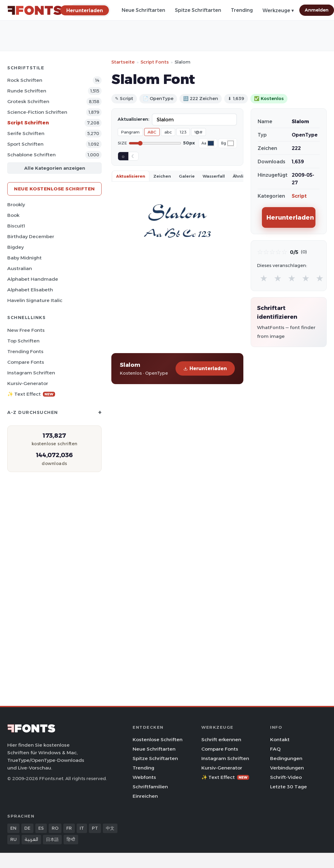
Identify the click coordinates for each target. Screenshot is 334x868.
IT (82, 828)
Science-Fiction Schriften (37, 112)
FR (69, 828)
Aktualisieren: (134, 119)
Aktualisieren (131, 176)
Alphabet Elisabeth (30, 290)
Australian (20, 268)
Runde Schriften (27, 91)
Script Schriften (28, 123)
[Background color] (231, 143)
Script (299, 196)
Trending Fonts (25, 351)
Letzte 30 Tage (289, 787)
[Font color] (211, 143)
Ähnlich (241, 176)
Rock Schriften (25, 80)
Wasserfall (214, 176)
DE (27, 828)
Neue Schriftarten (143, 10)
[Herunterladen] (85, 10)
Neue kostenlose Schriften (54, 189)
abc (168, 132)
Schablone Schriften (31, 155)
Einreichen (145, 796)
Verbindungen (287, 768)
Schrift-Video (286, 777)
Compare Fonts (26, 362)
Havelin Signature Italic (35, 300)
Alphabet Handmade (33, 279)
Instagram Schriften (31, 373)
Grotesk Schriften (28, 101)
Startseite (123, 62)
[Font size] (155, 143)
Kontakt (280, 740)
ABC (152, 132)
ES (41, 828)
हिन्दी (71, 839)
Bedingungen (286, 758)
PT (95, 828)
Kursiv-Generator (28, 383)
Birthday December (31, 236)
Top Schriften (23, 341)
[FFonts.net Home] (35, 10)
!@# (198, 132)
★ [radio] (264, 278)
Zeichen (162, 176)
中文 (110, 828)
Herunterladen (205, 368)
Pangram (130, 132)
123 (183, 132)
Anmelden (317, 10)
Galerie (187, 176)
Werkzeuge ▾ (278, 10)
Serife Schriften (26, 133)
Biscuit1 (16, 226)
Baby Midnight (24, 258)
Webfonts (144, 777)
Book (13, 215)
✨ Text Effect (31, 394)
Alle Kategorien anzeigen (55, 168)
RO (55, 828)
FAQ (275, 749)
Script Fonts (155, 62)
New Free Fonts (26, 330)
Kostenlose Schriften (158, 740)
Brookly (16, 205)
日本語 (52, 839)
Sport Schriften (25, 144)
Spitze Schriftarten (198, 10)
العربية (31, 839)
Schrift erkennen (221, 740)
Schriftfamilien (150, 787)
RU (14, 839)
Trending (242, 10)
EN (13, 828)
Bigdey (16, 247)
